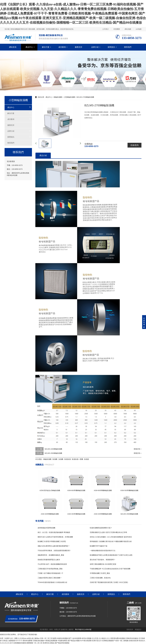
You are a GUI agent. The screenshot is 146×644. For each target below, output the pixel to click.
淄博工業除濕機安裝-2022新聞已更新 (103, 564)
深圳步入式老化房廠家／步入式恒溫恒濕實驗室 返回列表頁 (111, 537)
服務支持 (78, 47)
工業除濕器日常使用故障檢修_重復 (50, 569)
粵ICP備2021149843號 (83, 629)
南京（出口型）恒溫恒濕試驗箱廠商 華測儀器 (54, 532)
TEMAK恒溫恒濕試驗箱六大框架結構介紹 (52, 582)
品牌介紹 (95, 47)
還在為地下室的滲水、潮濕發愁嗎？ (103, 560)
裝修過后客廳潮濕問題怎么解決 (49, 560)
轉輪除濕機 (58, 97)
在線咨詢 (134, 145)
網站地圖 (128, 29)
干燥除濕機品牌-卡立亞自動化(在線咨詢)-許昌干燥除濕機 (110, 569)
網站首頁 (13, 47)
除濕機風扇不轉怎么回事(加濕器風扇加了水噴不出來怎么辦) (111, 555)
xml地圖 (139, 29)
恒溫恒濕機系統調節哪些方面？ (101, 528)
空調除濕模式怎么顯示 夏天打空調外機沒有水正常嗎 (108, 532)
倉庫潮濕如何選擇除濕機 (46, 528)
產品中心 (29, 47)
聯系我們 (128, 47)
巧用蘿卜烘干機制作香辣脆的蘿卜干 (50, 573)
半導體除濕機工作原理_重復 (100, 573)
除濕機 (55, 459)
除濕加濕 (68, 459)
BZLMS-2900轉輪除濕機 (53, 453)
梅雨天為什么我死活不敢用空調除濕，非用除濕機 (55, 537)
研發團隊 (117, 29)
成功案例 (62, 47)
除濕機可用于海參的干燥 (99, 546)
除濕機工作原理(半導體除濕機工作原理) (52, 541)
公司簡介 (106, 29)
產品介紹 (43, 155)
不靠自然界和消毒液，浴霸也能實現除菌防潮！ (54, 551)
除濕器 (87, 459)
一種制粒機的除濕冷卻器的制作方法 (103, 551)
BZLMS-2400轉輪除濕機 (53, 449)
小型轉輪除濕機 (69, 97)
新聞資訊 (111, 47)
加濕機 (61, 459)
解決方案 (46, 47)
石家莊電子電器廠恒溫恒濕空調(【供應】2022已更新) (109, 582)
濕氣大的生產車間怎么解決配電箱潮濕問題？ (54, 546)
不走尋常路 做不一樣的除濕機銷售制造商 (52, 564)
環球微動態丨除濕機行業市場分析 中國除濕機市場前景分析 (111, 541)
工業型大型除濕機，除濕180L (100, 578)
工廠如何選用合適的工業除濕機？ (50, 578)
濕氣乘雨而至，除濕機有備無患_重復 (51, 555)
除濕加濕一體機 (77, 459)
